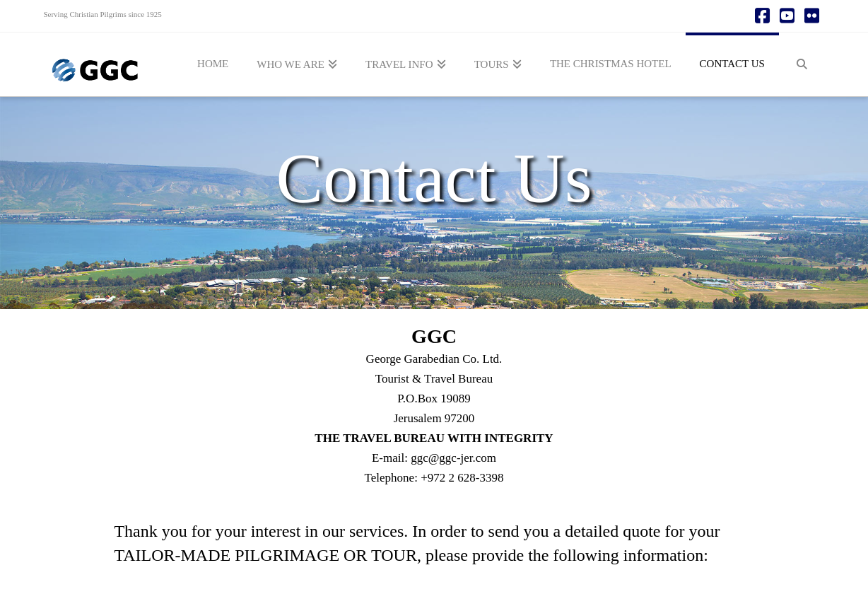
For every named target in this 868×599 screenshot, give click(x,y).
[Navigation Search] (802, 64)
